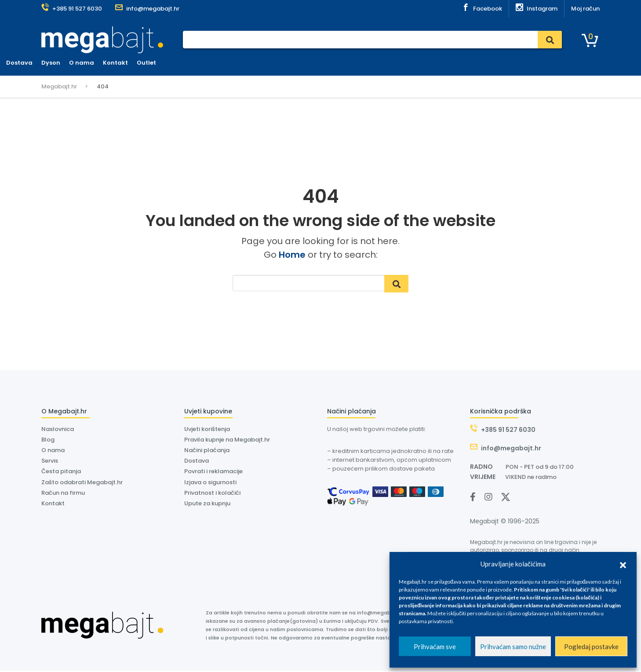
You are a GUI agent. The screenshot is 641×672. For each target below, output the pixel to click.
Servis (219, 63)
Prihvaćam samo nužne (513, 646)
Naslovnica (148, 63)
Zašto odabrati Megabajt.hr (82, 483)
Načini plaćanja (207, 451)
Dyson (281, 63)
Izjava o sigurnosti (210, 483)
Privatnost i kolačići (212, 494)
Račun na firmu (63, 494)
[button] (623, 564)
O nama (312, 63)
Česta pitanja (61, 473)
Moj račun (585, 9)
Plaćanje (187, 63)
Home (292, 255)
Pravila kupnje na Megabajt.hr (227, 441)
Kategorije (65, 63)
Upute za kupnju (207, 505)
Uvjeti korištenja (207, 430)
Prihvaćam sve (435, 646)
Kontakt (346, 63)
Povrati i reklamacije (213, 473)
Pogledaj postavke (591, 646)
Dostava (250, 63)
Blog (48, 441)
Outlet (377, 63)
